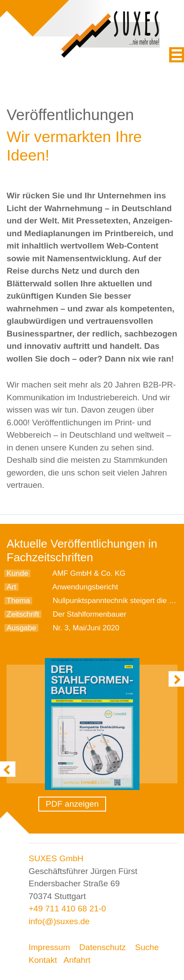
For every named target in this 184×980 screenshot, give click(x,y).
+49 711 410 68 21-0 (67, 909)
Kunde (17, 573)
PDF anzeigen (72, 804)
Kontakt (43, 960)
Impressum (49, 947)
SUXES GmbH (56, 858)
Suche (147, 947)
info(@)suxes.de (59, 921)
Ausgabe (21, 628)
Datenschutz (103, 947)
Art (11, 587)
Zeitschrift (23, 614)
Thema (18, 601)
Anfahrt (77, 960)
